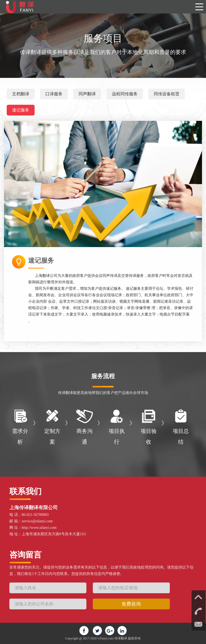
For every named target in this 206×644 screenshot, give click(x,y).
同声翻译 (87, 94)
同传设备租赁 (167, 94)
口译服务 (54, 94)
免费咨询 (131, 604)
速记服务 (21, 110)
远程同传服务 (125, 94)
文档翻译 (21, 94)
